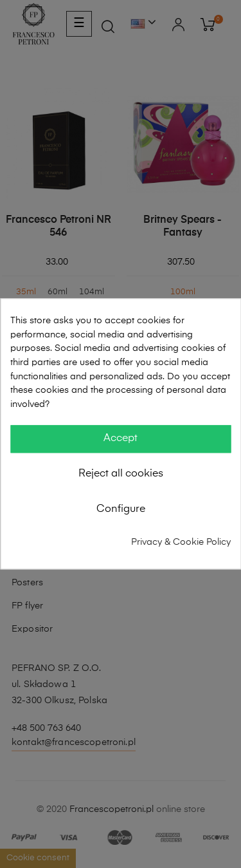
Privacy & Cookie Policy (181, 542)
